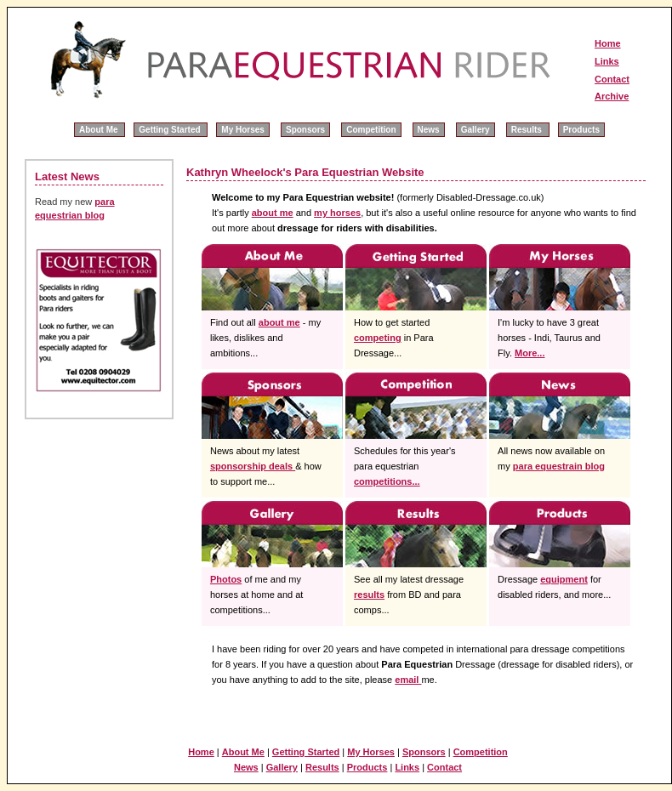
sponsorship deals (253, 466)
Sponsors (305, 130)
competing (378, 338)
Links (607, 61)
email (408, 680)
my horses (337, 213)
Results (528, 130)
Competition (371, 130)
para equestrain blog (559, 466)
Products (581, 130)
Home (608, 43)
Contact (612, 79)
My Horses (243, 130)
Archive (612, 96)
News (429, 130)
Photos (226, 579)
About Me (100, 130)
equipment (564, 579)
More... (530, 353)
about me (273, 213)
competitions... (387, 481)
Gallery (476, 130)
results (369, 595)
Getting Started (171, 130)
